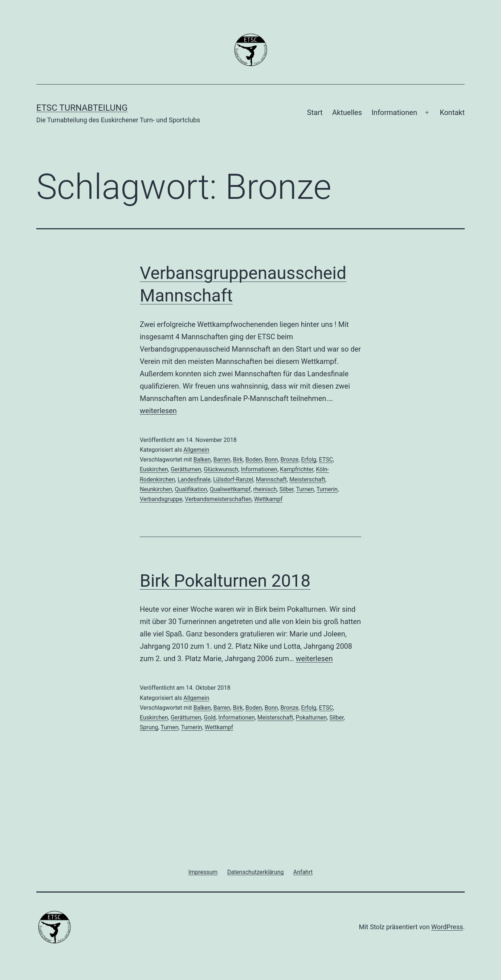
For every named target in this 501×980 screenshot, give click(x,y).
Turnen (305, 489)
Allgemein (196, 450)
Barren (222, 460)
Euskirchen (154, 469)
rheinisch (265, 489)
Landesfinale (194, 479)
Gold (210, 717)
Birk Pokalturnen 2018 (225, 581)
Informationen (394, 112)
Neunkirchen (156, 489)
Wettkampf (268, 499)
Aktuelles (347, 112)
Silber (286, 489)
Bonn (271, 460)
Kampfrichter (297, 469)
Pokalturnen (311, 717)
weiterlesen (158, 411)
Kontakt (452, 112)
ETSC (326, 460)
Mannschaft (271, 479)
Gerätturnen (186, 469)
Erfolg (309, 460)
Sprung (149, 727)
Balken (202, 460)
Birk (238, 460)
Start (315, 112)
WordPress (447, 927)
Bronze (290, 460)
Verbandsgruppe (161, 499)
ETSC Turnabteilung (82, 108)
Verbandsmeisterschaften (218, 499)
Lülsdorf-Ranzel (233, 479)
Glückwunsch (221, 469)
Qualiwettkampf (230, 489)
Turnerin (327, 489)
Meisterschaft (307, 479)
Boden (254, 460)
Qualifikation (191, 489)
